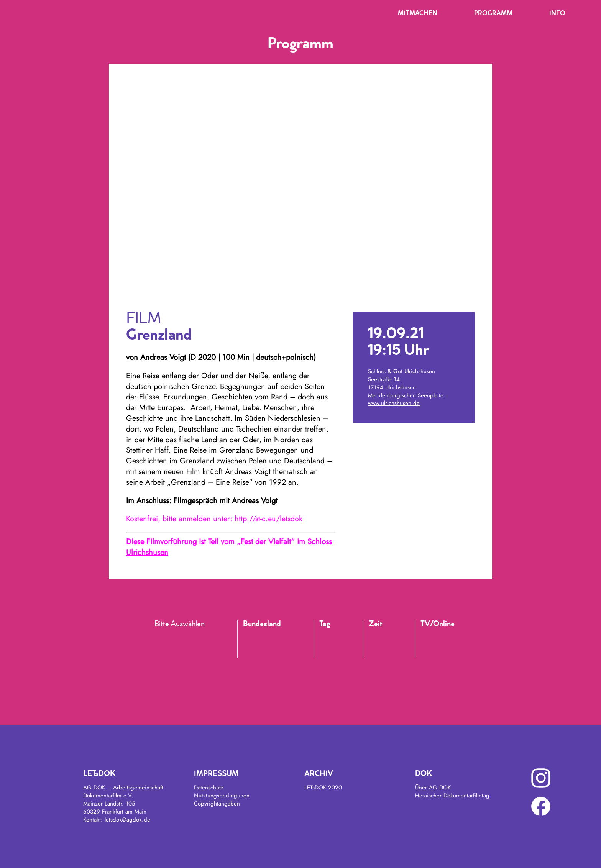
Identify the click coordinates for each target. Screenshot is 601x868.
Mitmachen (418, 14)
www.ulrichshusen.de (394, 403)
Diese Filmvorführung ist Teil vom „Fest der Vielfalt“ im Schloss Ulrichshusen (229, 547)
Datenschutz (209, 788)
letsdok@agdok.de (127, 820)
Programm (493, 14)
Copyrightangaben (217, 804)
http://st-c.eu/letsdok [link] (268, 519)
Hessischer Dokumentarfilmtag (452, 796)
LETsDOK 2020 (323, 788)
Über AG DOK (433, 788)
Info (557, 14)
